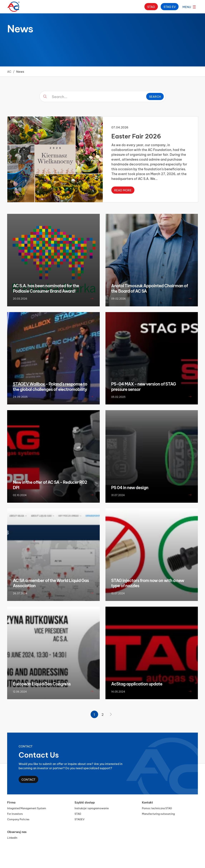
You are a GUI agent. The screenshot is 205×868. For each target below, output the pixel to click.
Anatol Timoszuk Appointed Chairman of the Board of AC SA (150, 288)
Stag (151, 7)
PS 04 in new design (130, 487)
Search (155, 96)
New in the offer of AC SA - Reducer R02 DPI (50, 485)
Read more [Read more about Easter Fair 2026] (123, 190)
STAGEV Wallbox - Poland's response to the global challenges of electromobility (50, 386)
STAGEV (80, 819)
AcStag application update (137, 684)
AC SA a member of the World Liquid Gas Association (51, 583)
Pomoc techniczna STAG (157, 808)
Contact (28, 779)
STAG (78, 814)
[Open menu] (189, 7)
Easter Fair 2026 (136, 136)
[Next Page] (111, 714)
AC (9, 71)
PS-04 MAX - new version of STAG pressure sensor (144, 386)
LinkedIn (12, 838)
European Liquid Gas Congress (42, 684)
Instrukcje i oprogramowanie (92, 808)
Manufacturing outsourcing (158, 814)
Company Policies (18, 819)
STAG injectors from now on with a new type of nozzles (148, 583)
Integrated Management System (27, 808)
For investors (15, 814)
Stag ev (170, 7)
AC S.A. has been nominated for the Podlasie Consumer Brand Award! (46, 288)
